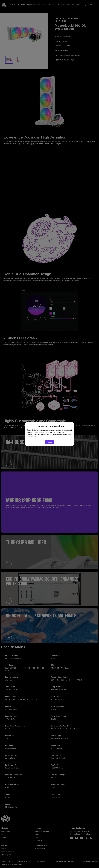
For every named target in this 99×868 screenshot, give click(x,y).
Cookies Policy (32, 437)
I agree (49, 442)
